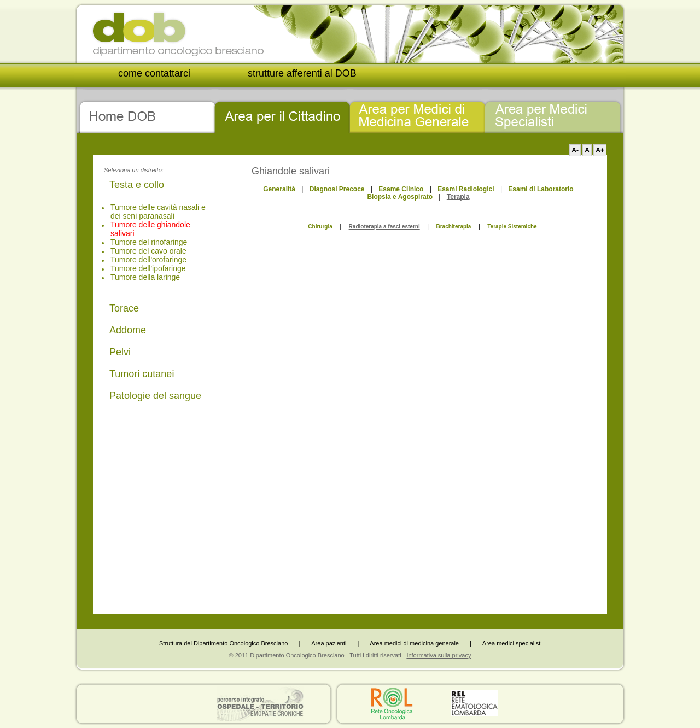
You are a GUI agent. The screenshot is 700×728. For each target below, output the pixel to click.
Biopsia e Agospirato (400, 197)
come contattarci (154, 73)
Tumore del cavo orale (148, 251)
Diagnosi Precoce (337, 189)
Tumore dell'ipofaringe (148, 268)
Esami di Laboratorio (541, 189)
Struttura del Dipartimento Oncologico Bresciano (223, 643)
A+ (600, 150)
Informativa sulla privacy (439, 655)
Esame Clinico (401, 189)
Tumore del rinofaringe (149, 242)
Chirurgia (320, 227)
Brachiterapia (453, 227)
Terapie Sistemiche (512, 227)
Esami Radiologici (466, 189)
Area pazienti (329, 643)
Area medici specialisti (512, 643)
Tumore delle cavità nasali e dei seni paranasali (158, 212)
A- (575, 150)
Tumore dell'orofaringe (148, 260)
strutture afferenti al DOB (302, 73)
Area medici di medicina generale (414, 643)
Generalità (279, 189)
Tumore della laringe (145, 277)
